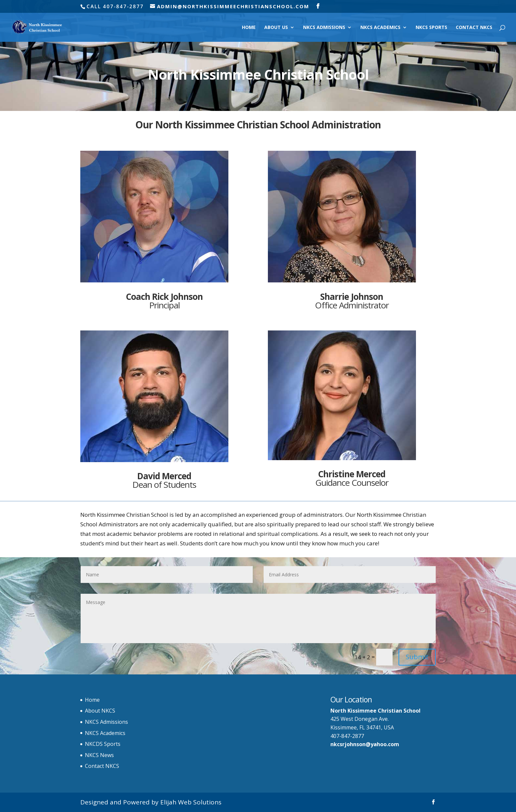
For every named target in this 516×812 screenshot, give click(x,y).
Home (249, 28)
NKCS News (99, 755)
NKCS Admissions (324, 28)
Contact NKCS (474, 28)
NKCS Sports (431, 28)
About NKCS (100, 711)
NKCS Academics (380, 28)
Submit (417, 657)
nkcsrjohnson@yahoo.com (365, 744)
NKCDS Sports (103, 744)
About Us (276, 28)
